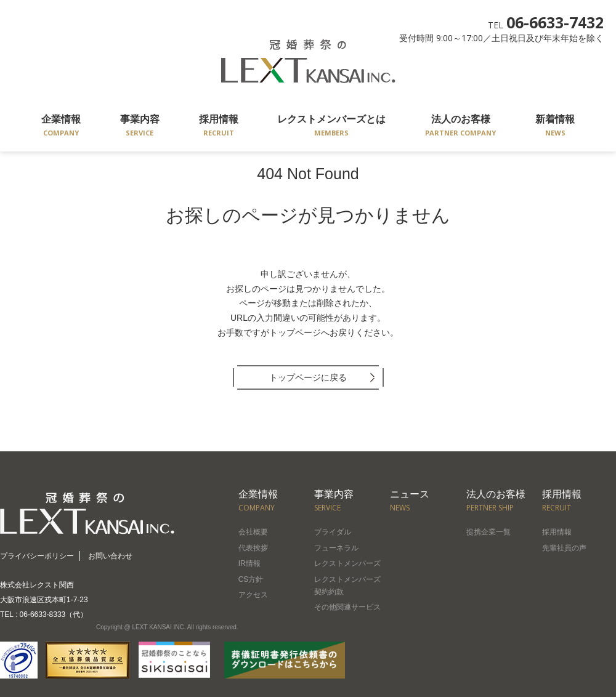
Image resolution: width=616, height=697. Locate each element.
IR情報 (249, 563)
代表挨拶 (253, 548)
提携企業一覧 (488, 532)
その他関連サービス (347, 607)
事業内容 (140, 127)
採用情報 (219, 127)
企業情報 (61, 127)
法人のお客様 (460, 127)
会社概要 (253, 532)
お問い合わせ (110, 556)
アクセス (253, 595)
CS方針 (251, 579)
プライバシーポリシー (37, 556)
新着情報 (555, 127)
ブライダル (333, 532)
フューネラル (336, 548)
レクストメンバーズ (347, 563)
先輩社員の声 (564, 548)
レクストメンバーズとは (331, 127)
